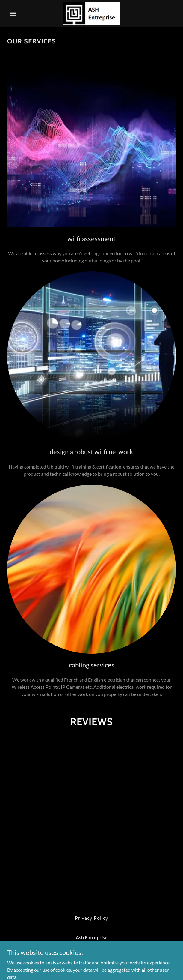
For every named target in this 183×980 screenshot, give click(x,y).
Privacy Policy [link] (91, 918)
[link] (91, 14)
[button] (20, 14)
